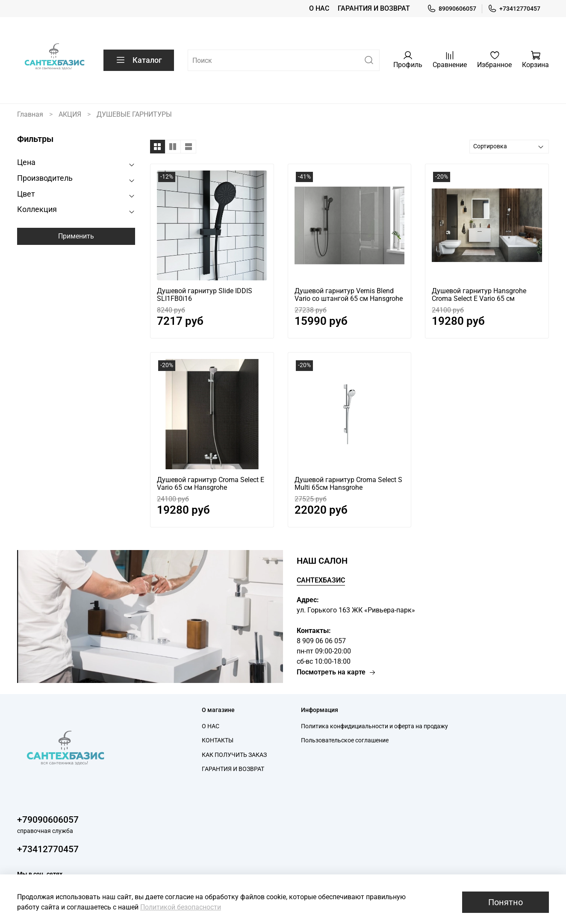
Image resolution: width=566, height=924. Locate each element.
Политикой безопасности (181, 907)
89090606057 (452, 9)
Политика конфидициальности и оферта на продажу (374, 726)
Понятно (506, 902)
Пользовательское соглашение (345, 740)
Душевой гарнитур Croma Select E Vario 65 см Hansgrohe (211, 484)
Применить (76, 236)
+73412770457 (514, 9)
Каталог (139, 60)
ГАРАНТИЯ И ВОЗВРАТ (374, 8)
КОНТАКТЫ (218, 740)
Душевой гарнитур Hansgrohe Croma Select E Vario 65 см (479, 295)
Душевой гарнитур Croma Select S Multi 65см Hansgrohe (348, 484)
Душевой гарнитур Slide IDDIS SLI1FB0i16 (205, 295)
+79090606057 (48, 820)
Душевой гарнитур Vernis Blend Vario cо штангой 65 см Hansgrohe (349, 295)
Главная (30, 114)
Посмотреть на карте (336, 672)
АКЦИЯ (70, 114)
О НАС (319, 8)
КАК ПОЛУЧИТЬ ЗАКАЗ (234, 755)
